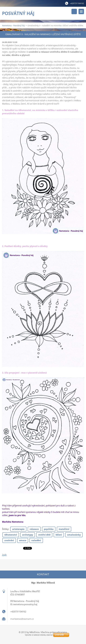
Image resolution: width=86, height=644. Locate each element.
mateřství (64, 529)
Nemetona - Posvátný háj (13, 25)
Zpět (4, 555)
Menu (81, 11)
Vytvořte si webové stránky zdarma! (39, 635)
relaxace (34, 529)
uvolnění (9, 540)
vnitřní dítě (44, 535)
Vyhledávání (74, 11)
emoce (23, 540)
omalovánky (74, 535)
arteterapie (18, 529)
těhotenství (11, 535)
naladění (36, 540)
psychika (49, 529)
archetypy (28, 535)
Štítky (5, 529)
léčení (59, 535)
